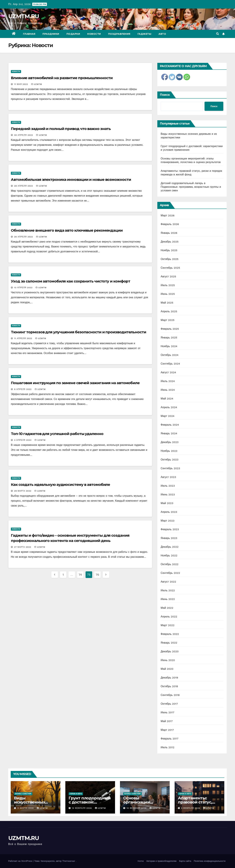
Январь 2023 (169, 538)
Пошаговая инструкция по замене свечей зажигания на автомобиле (75, 383)
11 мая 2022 (21, 84)
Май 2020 (167, 669)
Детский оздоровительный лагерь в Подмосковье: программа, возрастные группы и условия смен (191, 187)
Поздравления (119, 34)
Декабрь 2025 (170, 242)
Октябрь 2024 (170, 355)
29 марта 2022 (23, 491)
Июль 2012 (167, 747)
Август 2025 (168, 276)
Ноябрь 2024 (169, 346)
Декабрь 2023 (170, 442)
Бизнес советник (23, 794)
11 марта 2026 (26, 808)
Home (141, 861)
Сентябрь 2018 (170, 695)
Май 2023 (167, 503)
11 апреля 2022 (24, 338)
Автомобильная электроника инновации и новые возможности (71, 180)
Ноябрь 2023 (169, 451)
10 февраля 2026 (137, 808)
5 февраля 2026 (191, 808)
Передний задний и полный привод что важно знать (61, 129)
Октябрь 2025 (170, 259)
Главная (29, 34)
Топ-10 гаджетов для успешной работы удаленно (57, 434)
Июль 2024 (168, 381)
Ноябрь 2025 (169, 250)
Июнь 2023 (168, 494)
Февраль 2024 (170, 425)
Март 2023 (167, 521)
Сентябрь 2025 (170, 268)
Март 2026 (168, 215)
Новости (94, 34)
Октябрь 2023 (170, 460)
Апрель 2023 (169, 512)
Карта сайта (185, 861)
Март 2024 (167, 416)
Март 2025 (167, 320)
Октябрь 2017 (169, 704)
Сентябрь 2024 (170, 364)
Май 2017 (167, 721)
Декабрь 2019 (169, 678)
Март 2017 (167, 730)
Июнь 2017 (167, 712)
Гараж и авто (76, 794)
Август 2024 (168, 372)
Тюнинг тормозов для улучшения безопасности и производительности (78, 332)
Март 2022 (167, 625)
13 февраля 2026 (82, 808)
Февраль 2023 (170, 529)
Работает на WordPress (21, 861)
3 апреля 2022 (23, 440)
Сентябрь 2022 (170, 573)
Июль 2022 (168, 590)
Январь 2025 (169, 338)
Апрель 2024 (169, 407)
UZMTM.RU (24, 16)
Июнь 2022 (168, 599)
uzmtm (37, 84)
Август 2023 (168, 477)
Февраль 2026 (170, 224)
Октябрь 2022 (170, 564)
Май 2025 (167, 303)
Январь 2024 (169, 433)
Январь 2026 (169, 233)
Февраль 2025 (170, 329)
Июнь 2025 (168, 294)
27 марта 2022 (23, 547)
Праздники (51, 34)
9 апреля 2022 (23, 389)
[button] (218, 34)
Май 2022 (167, 608)
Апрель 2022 (169, 617)
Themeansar (69, 861)
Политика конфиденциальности (210, 861)
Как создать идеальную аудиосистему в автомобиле (60, 485)
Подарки (73, 34)
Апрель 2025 (169, 311)
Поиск (165, 95)
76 (97, 575)
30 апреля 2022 (24, 135)
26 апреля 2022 (24, 237)
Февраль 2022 (170, 634)
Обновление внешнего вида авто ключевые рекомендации (67, 230)
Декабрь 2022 (170, 547)
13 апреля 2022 (24, 288)
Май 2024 (167, 399)
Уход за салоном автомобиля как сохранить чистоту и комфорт (71, 281)
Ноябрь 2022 (169, 555)
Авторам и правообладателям (161, 861)
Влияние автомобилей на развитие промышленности (62, 78)
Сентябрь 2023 (170, 468)
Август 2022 (168, 582)
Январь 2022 (169, 643)
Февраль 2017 (169, 739)
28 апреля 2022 (24, 186)
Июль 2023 (168, 486)
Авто (162, 34)
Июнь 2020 (168, 660)
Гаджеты (144, 34)
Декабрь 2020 (170, 651)
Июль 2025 (168, 285)
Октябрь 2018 (169, 686)
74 (80, 575)
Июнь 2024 (168, 390)
